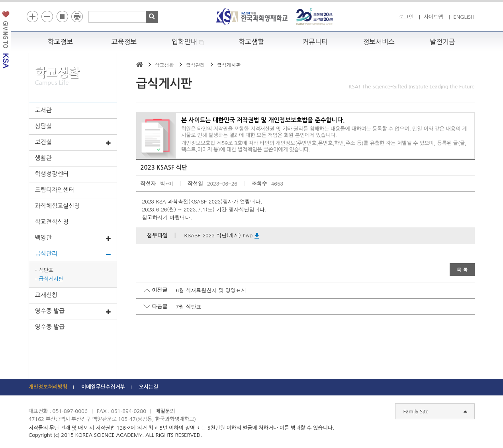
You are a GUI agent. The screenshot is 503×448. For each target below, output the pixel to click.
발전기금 (442, 42)
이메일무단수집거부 (103, 387)
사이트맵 (434, 17)
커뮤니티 (315, 42)
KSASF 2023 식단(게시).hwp (222, 235)
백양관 (73, 238)
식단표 (46, 270)
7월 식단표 (189, 306)
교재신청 (46, 295)
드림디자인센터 (55, 190)
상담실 (43, 126)
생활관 (43, 158)
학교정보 (61, 42)
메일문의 (165, 411)
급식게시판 (51, 279)
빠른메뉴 (498, 113)
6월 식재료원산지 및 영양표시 (211, 290)
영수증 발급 (73, 311)
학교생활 (251, 42)
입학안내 (188, 42)
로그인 (406, 17)
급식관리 (73, 254)
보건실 (73, 143)
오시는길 (149, 387)
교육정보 (124, 42)
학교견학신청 (52, 222)
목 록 (462, 269)
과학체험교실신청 (58, 206)
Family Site (435, 412)
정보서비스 (379, 42)
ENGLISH (464, 17)
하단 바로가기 (29, 0)
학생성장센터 (52, 174)
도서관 (43, 110)
